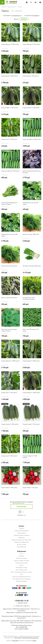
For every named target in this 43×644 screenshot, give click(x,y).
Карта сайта (18, 638)
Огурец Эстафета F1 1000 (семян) (30, 457)
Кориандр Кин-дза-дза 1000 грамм (9, 235)
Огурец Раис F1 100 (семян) (9, 392)
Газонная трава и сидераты (21, 535)
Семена (22, 528)
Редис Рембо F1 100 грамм (30, 487)
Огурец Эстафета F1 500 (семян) (32, 139)
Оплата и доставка (21, 558)
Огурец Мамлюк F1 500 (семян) (10, 44)
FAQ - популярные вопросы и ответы (22, 572)
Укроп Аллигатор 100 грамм (9, 266)
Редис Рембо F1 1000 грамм (9, 487)
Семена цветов (21, 533)
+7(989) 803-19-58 (21, 601)
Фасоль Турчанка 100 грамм (9, 297)
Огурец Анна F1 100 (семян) (9, 139)
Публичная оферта (22, 581)
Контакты (22, 556)
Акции (21, 565)
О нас (21, 554)
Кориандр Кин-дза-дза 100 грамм (30, 203)
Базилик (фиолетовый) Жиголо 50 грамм (32, 172)
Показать (24, 19)
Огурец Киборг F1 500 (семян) (10, 108)
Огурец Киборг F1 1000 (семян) (31, 392)
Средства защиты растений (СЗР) (21, 540)
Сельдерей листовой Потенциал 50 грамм (29, 298)
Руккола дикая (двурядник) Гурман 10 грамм (9, 203)
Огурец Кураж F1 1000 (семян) (31, 361)
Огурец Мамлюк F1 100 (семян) (31, 44)
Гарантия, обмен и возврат (22, 560)
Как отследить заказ (22, 570)
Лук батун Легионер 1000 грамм (32, 266)
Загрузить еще (21, 507)
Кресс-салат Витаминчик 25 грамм (31, 330)
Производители (21, 547)
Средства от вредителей (21, 542)
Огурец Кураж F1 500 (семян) (10, 76)
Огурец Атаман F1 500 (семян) (10, 424)
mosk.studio (15, 640)
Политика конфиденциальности (22, 576)
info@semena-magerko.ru (23, 606)
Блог (21, 574)
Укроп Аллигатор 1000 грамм (31, 234)
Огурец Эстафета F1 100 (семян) (10, 171)
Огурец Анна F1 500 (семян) (9, 456)
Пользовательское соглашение (22, 579)
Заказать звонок (23, 603)
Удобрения (22, 537)
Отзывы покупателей (21, 563)
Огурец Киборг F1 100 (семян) (31, 108)
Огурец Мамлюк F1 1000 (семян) (10, 361)
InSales (34, 640)
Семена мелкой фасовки (22, 531)
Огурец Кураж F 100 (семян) (31, 76)
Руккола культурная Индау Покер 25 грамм (9, 330)
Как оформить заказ (22, 567)
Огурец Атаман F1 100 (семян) (31, 424)
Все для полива (22, 544)
